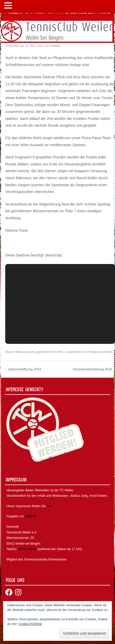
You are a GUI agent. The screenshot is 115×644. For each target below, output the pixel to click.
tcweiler (55, 46)
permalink (106, 352)
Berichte (57, 352)
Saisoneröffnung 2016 (22, 369)
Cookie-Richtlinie (30, 624)
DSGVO (31, 516)
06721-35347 (28, 549)
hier (49, 506)
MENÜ (22, 7)
